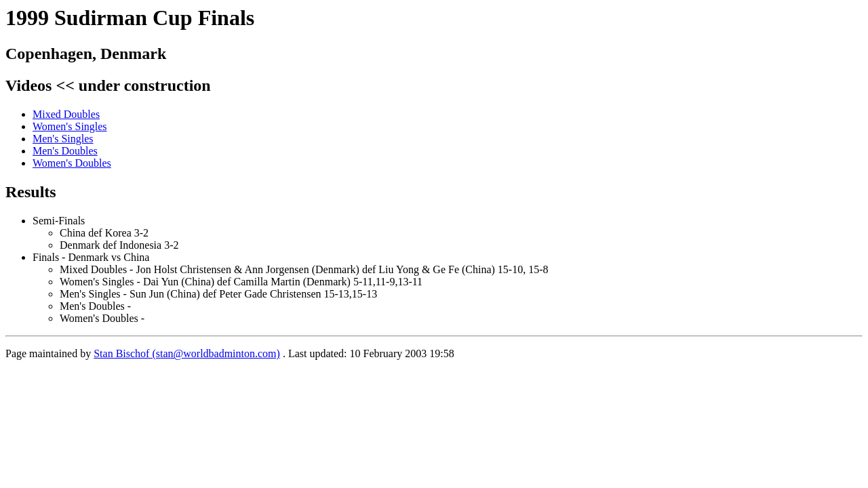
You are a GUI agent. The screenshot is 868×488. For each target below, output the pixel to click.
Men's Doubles (65, 151)
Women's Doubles (72, 163)
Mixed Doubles (66, 114)
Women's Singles (70, 126)
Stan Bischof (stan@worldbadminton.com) (187, 353)
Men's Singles (63, 139)
